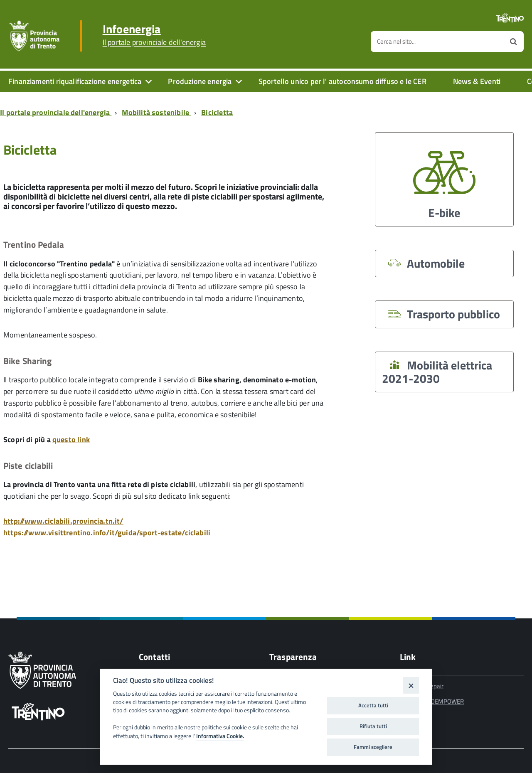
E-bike (444, 181)
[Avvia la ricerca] (514, 42)
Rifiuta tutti (373, 726)
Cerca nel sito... (396, 41)
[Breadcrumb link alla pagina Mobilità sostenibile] (158, 112)
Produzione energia (200, 81)
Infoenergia (154, 35)
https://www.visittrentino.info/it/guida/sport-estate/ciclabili (107, 533)
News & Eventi (477, 81)
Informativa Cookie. (220, 736)
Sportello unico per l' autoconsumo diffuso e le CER (342, 81)
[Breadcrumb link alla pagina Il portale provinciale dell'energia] (57, 112)
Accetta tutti (373, 705)
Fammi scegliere (373, 747)
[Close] (411, 685)
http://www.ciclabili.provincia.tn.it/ (63, 521)
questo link (71, 439)
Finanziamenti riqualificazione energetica (75, 81)
